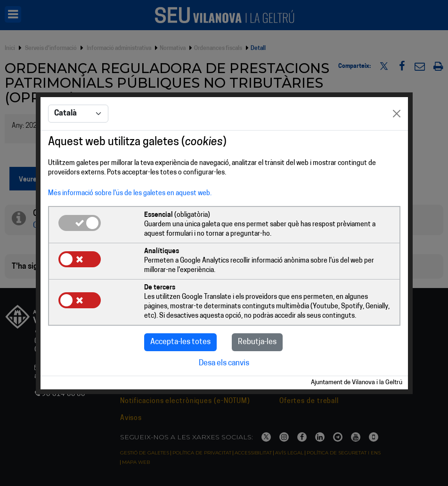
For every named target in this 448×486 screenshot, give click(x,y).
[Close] (397, 114)
